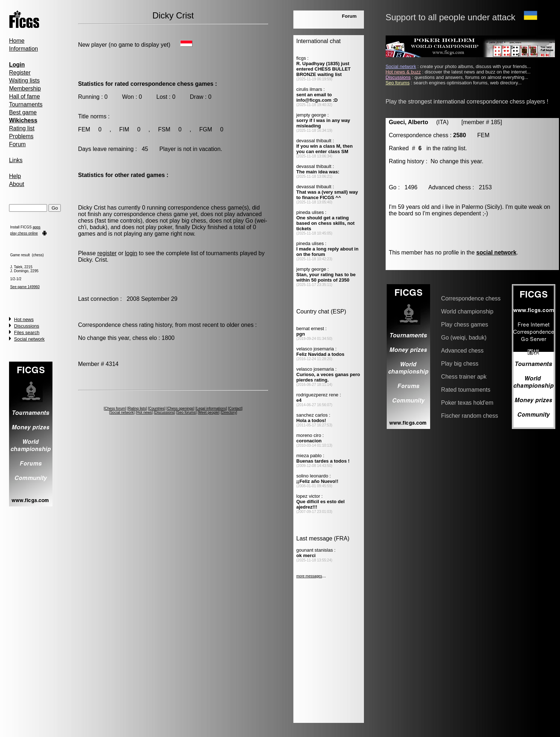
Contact (235, 408)
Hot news (24, 319)
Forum (17, 144)
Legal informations (211, 408)
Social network (29, 339)
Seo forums (186, 412)
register (107, 253)
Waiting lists (24, 81)
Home (17, 41)
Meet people (209, 412)
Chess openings (181, 408)
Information (24, 49)
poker (165, 227)
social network (497, 252)
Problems (21, 136)
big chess (194, 221)
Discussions (27, 326)
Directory (229, 412)
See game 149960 (25, 287)
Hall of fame (24, 96)
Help (15, 176)
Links (16, 160)
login (131, 253)
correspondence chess (197, 208)
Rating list (22, 128)
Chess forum (115, 408)
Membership (25, 89)
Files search (27, 332)
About (17, 184)
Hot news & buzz (403, 72)
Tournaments (26, 104)
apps (37, 227)
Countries (157, 408)
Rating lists (137, 408)
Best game (23, 112)
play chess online (24, 233)
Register (20, 73)
